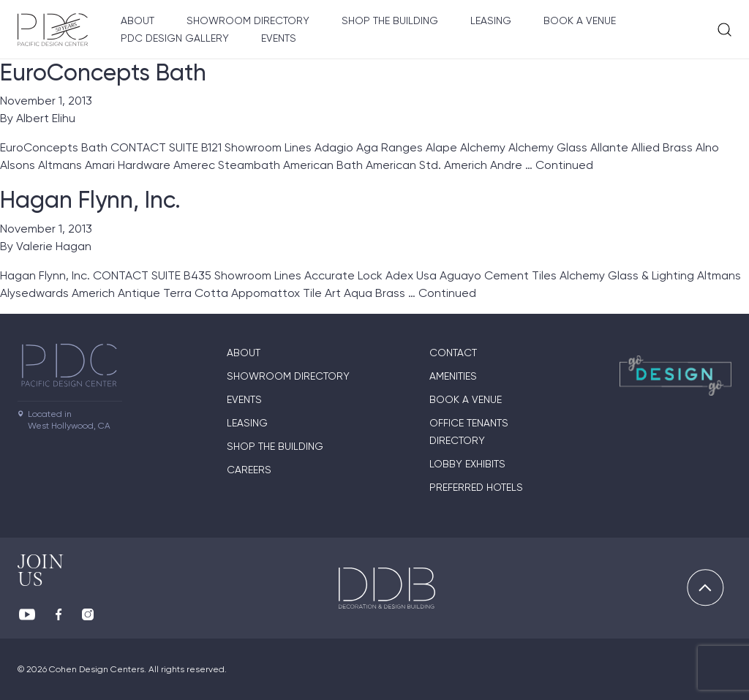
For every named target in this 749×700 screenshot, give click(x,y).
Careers (249, 470)
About (138, 20)
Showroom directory (248, 20)
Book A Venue (580, 20)
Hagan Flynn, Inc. (90, 200)
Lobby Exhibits (467, 464)
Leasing (491, 20)
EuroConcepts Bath (103, 72)
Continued (564, 165)
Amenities (453, 376)
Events (279, 38)
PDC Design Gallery (175, 38)
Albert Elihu (46, 118)
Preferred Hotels (476, 487)
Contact (453, 353)
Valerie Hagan (54, 246)
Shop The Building (390, 20)
